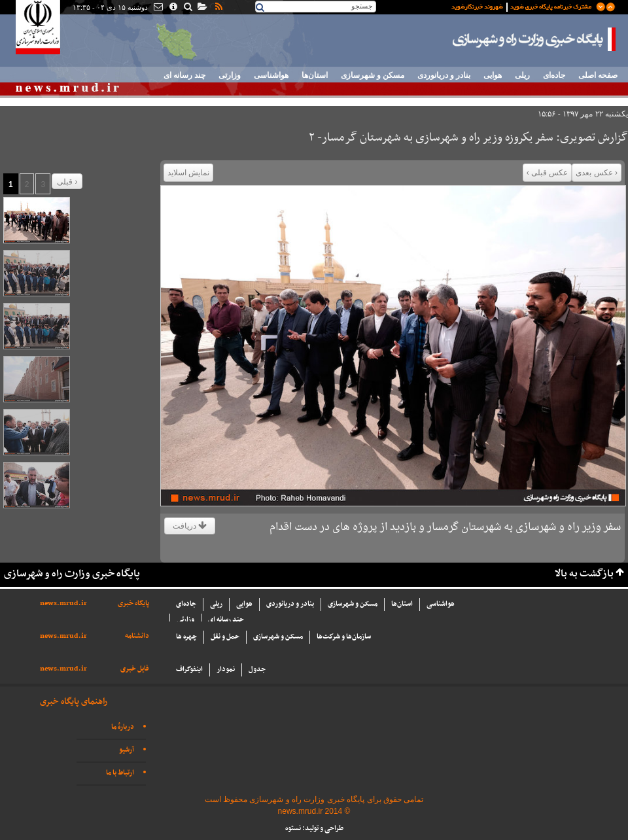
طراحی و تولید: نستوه (314, 829)
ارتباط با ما (120, 773)
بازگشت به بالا (584, 574)
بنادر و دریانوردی (444, 75)
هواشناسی (271, 75)
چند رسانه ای (184, 75)
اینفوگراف (189, 670)
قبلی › (67, 182)
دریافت (190, 526)
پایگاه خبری (133, 604)
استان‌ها (315, 75)
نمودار (226, 670)
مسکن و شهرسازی (373, 75)
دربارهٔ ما (123, 727)
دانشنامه (137, 636)
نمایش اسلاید (188, 173)
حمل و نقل (225, 637)
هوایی (493, 75)
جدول (257, 670)
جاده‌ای (554, 75)
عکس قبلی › (548, 173)
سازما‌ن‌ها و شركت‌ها (344, 637)
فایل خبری (135, 669)
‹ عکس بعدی (597, 173)
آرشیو (127, 750)
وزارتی (230, 75)
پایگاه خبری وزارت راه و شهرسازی (534, 39)
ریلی (522, 75)
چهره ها (186, 637)
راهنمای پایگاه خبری (74, 702)
